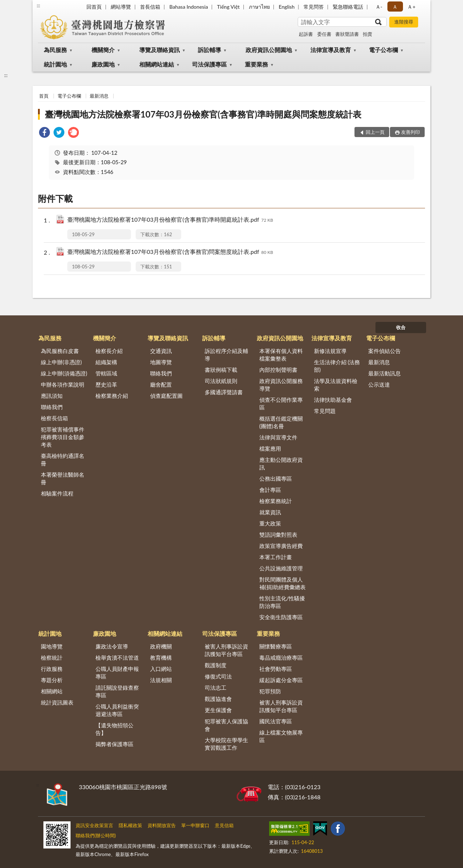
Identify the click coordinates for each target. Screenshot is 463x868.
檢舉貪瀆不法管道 (117, 658)
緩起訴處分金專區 (281, 680)
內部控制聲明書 (278, 370)
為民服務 (55, 50)
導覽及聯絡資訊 (160, 50)
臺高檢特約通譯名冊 (63, 459)
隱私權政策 (130, 825)
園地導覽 (52, 646)
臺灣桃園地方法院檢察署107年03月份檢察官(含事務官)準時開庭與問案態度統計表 (203, 114)
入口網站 (161, 669)
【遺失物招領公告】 (114, 729)
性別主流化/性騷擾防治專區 (282, 602)
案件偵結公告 (385, 351)
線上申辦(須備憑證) (64, 373)
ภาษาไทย (259, 7)
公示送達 (379, 384)
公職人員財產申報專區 (117, 673)
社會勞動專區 (276, 669)
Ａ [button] (395, 7)
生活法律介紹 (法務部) (337, 366)
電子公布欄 (383, 50)
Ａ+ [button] (411, 7)
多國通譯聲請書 (224, 392)
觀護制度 (216, 665)
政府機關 (161, 646)
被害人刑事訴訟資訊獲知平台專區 (226, 650)
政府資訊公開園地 (269, 50)
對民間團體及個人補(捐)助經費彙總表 (283, 583)
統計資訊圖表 (57, 702)
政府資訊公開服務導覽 (281, 385)
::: (38, 5)
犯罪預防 (270, 691)
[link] (44, 133)
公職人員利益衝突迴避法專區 (117, 710)
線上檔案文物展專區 (281, 736)
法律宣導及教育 (331, 50)
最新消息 (99, 96)
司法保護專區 (209, 64)
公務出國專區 (276, 478)
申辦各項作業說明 (63, 384)
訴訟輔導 (209, 50)
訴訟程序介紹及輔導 (226, 355)
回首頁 (94, 7)
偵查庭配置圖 (166, 396)
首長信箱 (150, 7)
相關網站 (52, 691)
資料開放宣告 (162, 825)
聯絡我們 (52, 407)
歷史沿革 (106, 384)
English (287, 7)
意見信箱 (224, 825)
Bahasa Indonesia (189, 7)
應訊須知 (52, 396)
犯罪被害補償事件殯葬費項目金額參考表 (63, 437)
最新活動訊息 (385, 373)
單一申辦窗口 (195, 825)
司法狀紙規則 (221, 381)
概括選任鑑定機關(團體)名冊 (281, 422)
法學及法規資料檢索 (336, 385)
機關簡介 (103, 50)
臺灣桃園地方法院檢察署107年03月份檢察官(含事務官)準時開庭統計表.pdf (170, 220)
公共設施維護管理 (281, 568)
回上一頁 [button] (375, 132)
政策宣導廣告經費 (281, 546)
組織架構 (106, 362)
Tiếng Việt (228, 7)
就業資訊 (270, 512)
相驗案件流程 (57, 493)
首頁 (44, 96)
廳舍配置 (161, 384)
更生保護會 (218, 710)
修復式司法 (218, 676)
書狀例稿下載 (221, 370)
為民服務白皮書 (60, 351)
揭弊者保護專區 (114, 744)
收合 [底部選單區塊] (401, 327)
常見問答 (314, 7)
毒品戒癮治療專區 (281, 658)
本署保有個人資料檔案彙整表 (281, 355)
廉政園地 (103, 64)
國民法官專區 (276, 721)
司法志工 (216, 688)
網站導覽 (121, 7)
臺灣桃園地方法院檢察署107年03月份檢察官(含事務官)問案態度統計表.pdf (170, 252)
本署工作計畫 (276, 557)
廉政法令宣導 (112, 646)
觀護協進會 (218, 699)
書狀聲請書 (347, 34)
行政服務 (52, 669)
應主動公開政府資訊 (281, 463)
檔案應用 (270, 448)
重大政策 (270, 523)
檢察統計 (52, 658)
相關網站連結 (157, 64)
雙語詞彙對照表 (278, 535)
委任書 (324, 34)
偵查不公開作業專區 (281, 403)
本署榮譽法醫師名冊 (63, 478)
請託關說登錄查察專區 (117, 691)
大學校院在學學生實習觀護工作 (226, 744)
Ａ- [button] (379, 7)
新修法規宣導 (330, 351)
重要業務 (256, 64)
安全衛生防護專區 (281, 617)
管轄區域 (106, 373)
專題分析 (52, 680)
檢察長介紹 (109, 351)
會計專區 (270, 490)
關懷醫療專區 (276, 646)
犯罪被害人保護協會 (226, 725)
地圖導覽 (161, 362)
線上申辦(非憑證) (61, 362)
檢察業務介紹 (112, 396)
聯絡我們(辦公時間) (96, 835)
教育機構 (161, 658)
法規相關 (161, 680)
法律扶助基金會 (333, 400)
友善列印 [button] (411, 132)
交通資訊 (161, 351)
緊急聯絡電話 (348, 7)
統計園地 (55, 64)
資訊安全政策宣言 (94, 825)
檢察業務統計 (276, 501)
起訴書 (306, 34)
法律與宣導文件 (278, 437)
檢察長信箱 (54, 418)
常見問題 (325, 411)
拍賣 (368, 34)
